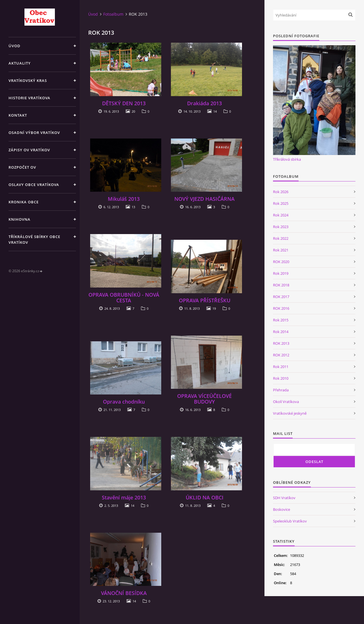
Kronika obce (24, 202)
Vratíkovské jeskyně (290, 413)
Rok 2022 (281, 238)
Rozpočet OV (22, 167)
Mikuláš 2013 (124, 199)
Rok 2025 (281, 203)
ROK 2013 (281, 343)
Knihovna (19, 219)
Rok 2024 (281, 215)
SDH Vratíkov (284, 498)
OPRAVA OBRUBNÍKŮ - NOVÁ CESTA (124, 297)
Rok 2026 (281, 192)
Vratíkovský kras (28, 80)
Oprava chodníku (124, 402)
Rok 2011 (281, 367)
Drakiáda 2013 (204, 103)
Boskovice (282, 509)
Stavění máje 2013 (124, 497)
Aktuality (20, 63)
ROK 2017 (281, 297)
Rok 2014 (281, 332)
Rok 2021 (281, 250)
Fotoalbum (113, 14)
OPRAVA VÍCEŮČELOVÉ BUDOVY (204, 399)
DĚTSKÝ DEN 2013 (124, 103)
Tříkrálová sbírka (287, 159)
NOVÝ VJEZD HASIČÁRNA (204, 199)
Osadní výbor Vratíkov (34, 133)
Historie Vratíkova (29, 98)
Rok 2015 (281, 320)
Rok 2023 (281, 227)
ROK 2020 (281, 262)
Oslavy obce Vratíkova (34, 185)
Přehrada (281, 390)
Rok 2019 (281, 273)
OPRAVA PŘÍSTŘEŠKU (205, 300)
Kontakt (18, 115)
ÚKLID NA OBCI (205, 497)
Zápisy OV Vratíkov (29, 150)
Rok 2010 (281, 378)
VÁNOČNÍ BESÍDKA (124, 593)
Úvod (15, 46)
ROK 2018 (281, 285)
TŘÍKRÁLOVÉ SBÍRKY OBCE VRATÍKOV (34, 239)
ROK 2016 (281, 308)
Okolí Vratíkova (286, 402)
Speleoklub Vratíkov (290, 521)
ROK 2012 (281, 355)
